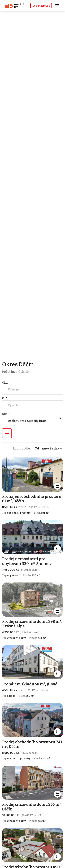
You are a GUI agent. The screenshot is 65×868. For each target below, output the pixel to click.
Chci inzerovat (41, 6)
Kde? (5, 414)
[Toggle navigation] (58, 5)
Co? (4, 398)
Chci (5, 383)
